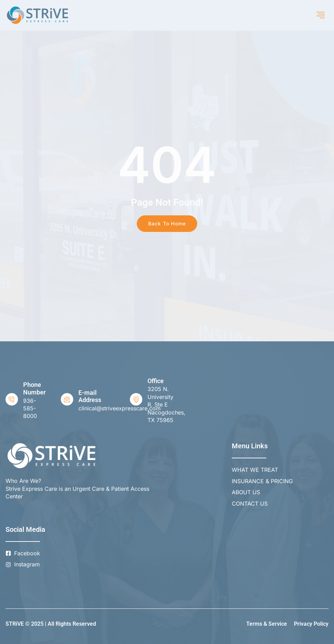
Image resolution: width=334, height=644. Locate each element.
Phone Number (34, 388)
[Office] (136, 399)
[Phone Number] (12, 399)
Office (156, 381)
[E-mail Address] (67, 399)
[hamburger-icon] (321, 15)
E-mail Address (90, 396)
